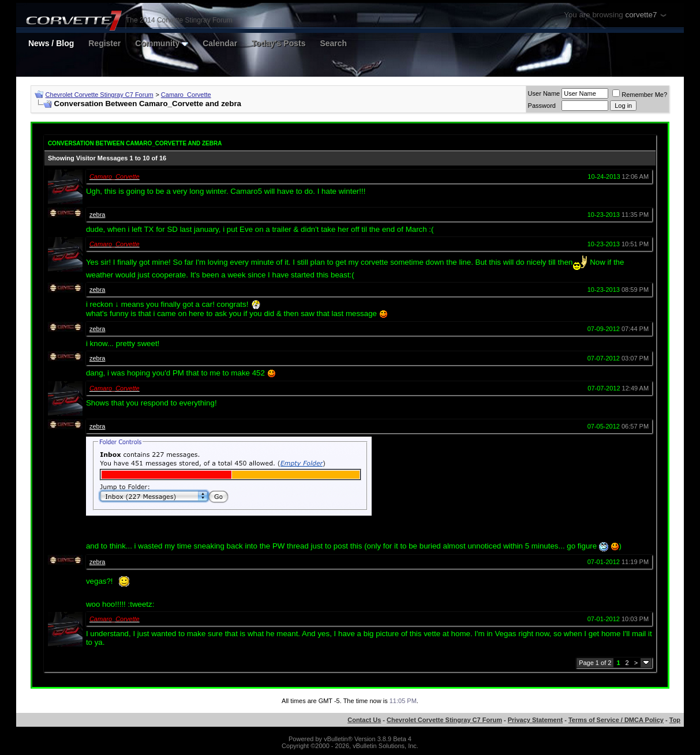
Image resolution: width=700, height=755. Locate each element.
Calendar (220, 43)
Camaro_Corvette (186, 95)
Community (162, 43)
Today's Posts (278, 43)
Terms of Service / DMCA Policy (616, 720)
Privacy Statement (535, 720)
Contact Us (364, 720)
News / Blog (51, 43)
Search (333, 43)
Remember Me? (640, 95)
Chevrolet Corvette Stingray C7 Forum (100, 95)
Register (104, 43)
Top (675, 720)
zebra (98, 215)
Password (542, 106)
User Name (544, 93)
